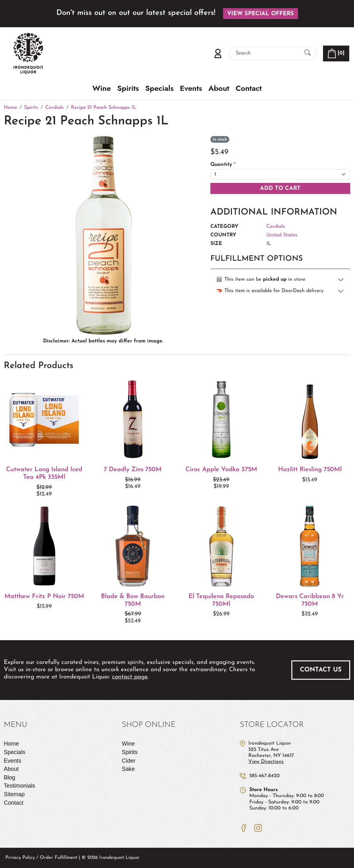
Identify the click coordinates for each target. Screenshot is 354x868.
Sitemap (14, 794)
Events (191, 88)
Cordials (276, 227)
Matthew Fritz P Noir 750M (44, 596)
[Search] (267, 53)
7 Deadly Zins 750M (133, 470)
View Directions (266, 762)
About (219, 88)
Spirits (128, 88)
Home (11, 744)
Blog (9, 777)
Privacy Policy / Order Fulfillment (41, 858)
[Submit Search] (307, 53)
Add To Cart (280, 188)
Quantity (223, 165)
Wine (102, 88)
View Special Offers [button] (261, 14)
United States (282, 235)
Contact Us (321, 670)
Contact (249, 88)
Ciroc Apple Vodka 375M (221, 470)
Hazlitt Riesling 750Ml (310, 470)
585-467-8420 (264, 776)
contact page (130, 677)
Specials (159, 88)
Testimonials (19, 786)
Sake (128, 769)
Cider (129, 761)
